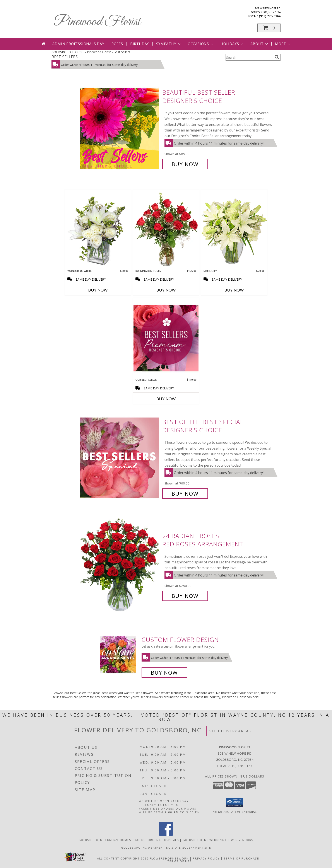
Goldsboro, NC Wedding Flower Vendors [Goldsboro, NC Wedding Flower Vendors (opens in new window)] (218, 840)
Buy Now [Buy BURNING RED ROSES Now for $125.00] (166, 290)
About (260, 44)
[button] (269, 28)
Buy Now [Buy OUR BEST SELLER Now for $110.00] (166, 399)
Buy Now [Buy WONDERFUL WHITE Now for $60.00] (98, 290)
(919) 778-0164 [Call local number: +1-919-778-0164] (270, 16)
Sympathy (169, 44)
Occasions (201, 44)
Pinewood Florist (97, 22)
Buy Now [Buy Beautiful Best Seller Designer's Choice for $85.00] (185, 164)
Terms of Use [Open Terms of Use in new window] (180, 861)
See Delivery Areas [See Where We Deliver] (230, 731)
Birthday (140, 44)
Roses (117, 44)
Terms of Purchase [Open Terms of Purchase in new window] (241, 858)
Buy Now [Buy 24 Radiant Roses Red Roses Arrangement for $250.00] (185, 596)
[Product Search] (249, 57)
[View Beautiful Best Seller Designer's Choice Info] (120, 128)
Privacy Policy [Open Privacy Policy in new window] (206, 858)
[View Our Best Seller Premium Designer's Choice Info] (166, 338)
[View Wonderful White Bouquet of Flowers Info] (98, 229)
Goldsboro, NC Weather (142, 848)
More (283, 44)
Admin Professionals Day (78, 44)
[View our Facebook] (166, 835)
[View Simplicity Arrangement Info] (234, 229)
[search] (277, 57)
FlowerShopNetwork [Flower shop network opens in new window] (169, 858)
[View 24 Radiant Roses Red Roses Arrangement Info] (120, 566)
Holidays (232, 44)
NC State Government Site (189, 848)
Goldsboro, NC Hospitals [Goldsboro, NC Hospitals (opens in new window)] (157, 840)
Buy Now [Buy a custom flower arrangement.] (164, 673)
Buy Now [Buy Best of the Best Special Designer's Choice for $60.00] (185, 494)
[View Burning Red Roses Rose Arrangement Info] (166, 229)
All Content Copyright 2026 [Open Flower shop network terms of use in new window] (123, 858)
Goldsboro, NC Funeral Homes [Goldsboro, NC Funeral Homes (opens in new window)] (105, 840)
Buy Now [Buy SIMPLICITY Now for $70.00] (234, 290)
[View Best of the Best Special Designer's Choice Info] (120, 458)
